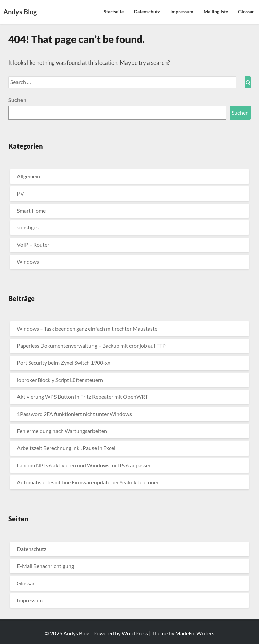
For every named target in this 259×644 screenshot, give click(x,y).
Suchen (17, 100)
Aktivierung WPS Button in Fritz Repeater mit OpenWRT (82, 397)
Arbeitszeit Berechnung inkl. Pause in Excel (66, 448)
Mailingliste (216, 12)
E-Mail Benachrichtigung (45, 566)
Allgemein (28, 176)
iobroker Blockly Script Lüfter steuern (60, 380)
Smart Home (31, 210)
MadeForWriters (195, 633)
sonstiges (28, 227)
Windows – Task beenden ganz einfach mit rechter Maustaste (87, 328)
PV (20, 193)
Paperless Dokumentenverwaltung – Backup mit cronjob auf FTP (91, 346)
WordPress (135, 633)
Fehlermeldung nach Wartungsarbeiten (62, 431)
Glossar (246, 12)
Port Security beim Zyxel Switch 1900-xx (64, 363)
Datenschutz (147, 12)
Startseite (114, 12)
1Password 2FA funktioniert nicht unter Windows (74, 414)
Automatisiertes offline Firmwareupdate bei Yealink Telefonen (88, 482)
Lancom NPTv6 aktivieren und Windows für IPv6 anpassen (84, 465)
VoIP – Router (33, 244)
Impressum (182, 12)
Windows (28, 262)
